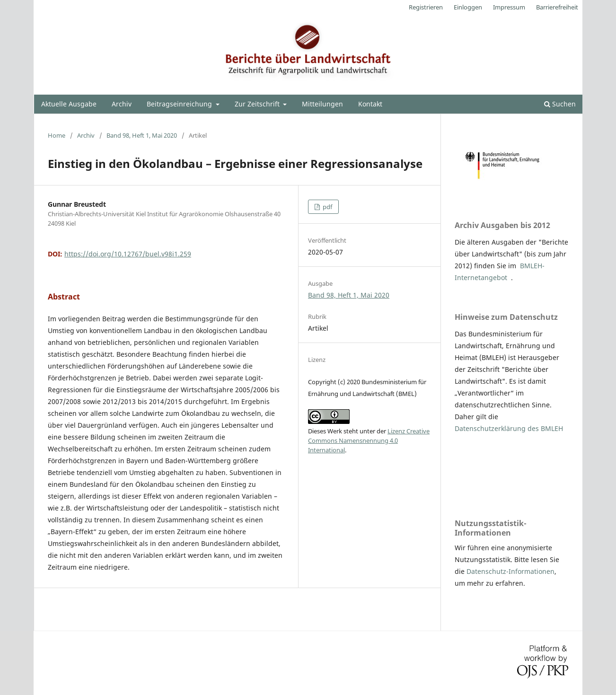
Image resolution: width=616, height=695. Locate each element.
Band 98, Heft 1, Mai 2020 (142, 135)
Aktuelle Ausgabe (69, 104)
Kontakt (370, 104)
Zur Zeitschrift (258, 104)
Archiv (122, 104)
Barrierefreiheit (557, 7)
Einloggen (468, 7)
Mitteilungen (322, 104)
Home (57, 135)
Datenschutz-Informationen (510, 571)
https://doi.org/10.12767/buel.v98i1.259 (128, 254)
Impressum (509, 7)
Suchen (560, 104)
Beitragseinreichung (180, 104)
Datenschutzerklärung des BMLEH (509, 428)
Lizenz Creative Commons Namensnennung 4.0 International (369, 440)
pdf (327, 207)
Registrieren (426, 7)
